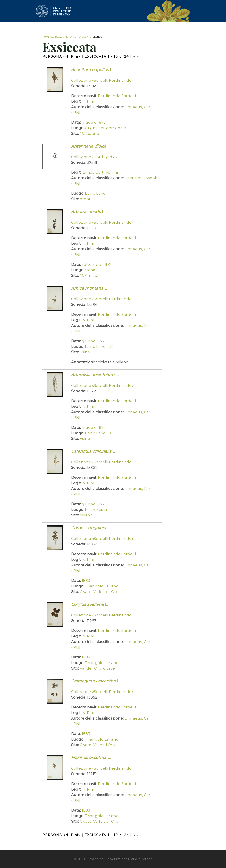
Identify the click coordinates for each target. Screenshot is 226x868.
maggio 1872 (94, 122)
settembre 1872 (97, 264)
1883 (86, 581)
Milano (86, 515)
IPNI (76, 112)
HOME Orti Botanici (53, 37)
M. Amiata (89, 275)
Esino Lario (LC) (99, 346)
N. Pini (88, 101)
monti (86, 199)
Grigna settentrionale (105, 128)
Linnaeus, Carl (138, 107)
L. (92, 70)
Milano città (96, 510)
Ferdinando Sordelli (117, 96)
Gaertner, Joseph (141, 178)
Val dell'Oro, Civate (97, 668)
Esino (85, 352)
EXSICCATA (85, 37)
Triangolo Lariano (102, 586)
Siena (90, 270)
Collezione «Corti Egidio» (94, 157)
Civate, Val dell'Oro (97, 745)
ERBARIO (71, 37)
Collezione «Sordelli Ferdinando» (102, 80)
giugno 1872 (93, 341)
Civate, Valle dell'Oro (99, 592)
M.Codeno (89, 133)
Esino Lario (95, 193)
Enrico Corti (93, 172)
